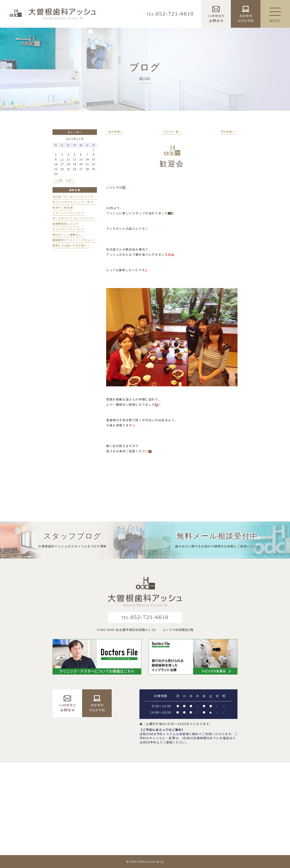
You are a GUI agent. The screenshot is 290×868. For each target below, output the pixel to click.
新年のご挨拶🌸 (63, 207)
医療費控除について (65, 224)
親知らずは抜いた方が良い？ (71, 245)
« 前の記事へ (115, 132)
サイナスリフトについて (68, 229)
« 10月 (59, 180)
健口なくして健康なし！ (68, 235)
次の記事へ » (229, 132)
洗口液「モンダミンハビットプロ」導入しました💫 (86, 197)
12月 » (70, 180)
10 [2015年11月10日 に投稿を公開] (62, 159)
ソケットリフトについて (68, 213)
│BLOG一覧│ (172, 132)
